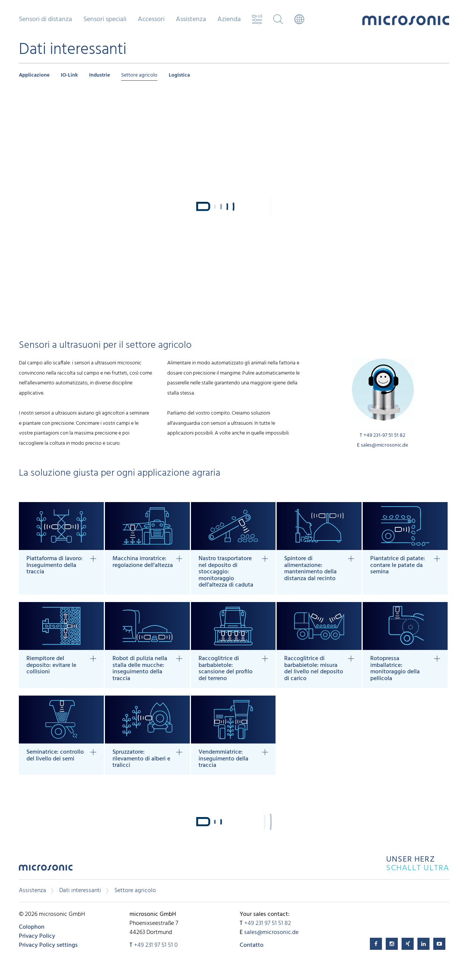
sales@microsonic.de (384, 445)
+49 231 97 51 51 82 (268, 923)
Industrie (99, 75)
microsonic (46, 870)
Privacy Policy (37, 936)
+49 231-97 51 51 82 (384, 435)
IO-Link (69, 75)
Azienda (229, 20)
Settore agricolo (139, 75)
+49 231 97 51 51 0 (156, 945)
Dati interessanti (80, 891)
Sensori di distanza (45, 20)
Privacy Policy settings (48, 945)
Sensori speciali (105, 20)
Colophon (32, 927)
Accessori (151, 20)
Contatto (252, 945)
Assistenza (191, 20)
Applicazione (34, 75)
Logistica (179, 75)
